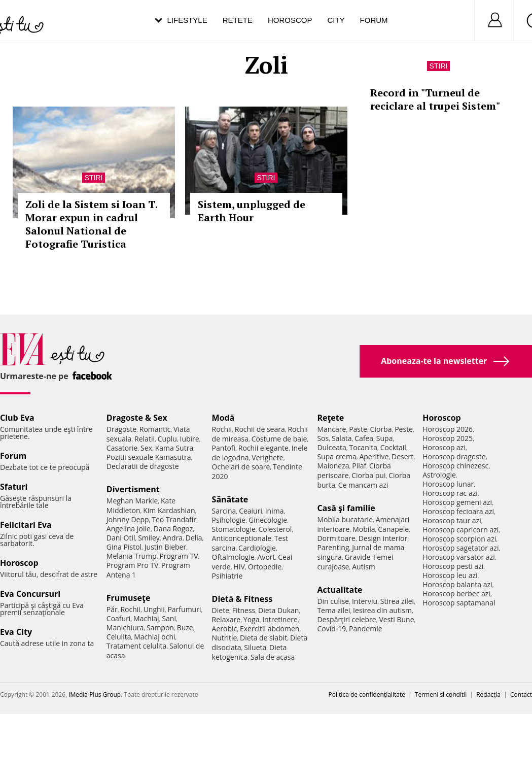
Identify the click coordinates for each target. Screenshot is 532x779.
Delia (194, 538)
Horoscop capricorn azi (460, 530)
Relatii (145, 439)
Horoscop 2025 (448, 438)
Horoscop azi (444, 447)
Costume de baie (279, 439)
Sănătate (230, 499)
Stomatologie (234, 529)
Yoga (252, 619)
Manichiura (125, 628)
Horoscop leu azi (450, 575)
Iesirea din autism (382, 610)
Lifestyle (187, 20)
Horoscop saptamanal (459, 603)
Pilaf (359, 466)
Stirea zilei (397, 601)
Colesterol (275, 529)
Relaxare (226, 619)
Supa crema (336, 456)
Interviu (365, 601)
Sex (146, 448)
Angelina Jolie (129, 529)
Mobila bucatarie (345, 519)
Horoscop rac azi (450, 493)
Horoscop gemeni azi (457, 502)
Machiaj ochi (154, 637)
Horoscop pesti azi (453, 566)
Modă (223, 418)
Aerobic (225, 629)
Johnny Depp (128, 519)
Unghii (154, 609)
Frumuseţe (129, 598)
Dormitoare (336, 538)
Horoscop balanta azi (457, 584)
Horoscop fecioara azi (458, 511)
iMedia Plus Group (95, 695)
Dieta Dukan (278, 610)
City (336, 20)
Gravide (358, 557)
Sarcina (224, 511)
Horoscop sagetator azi (460, 548)
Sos (323, 438)
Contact (521, 695)
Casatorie (122, 448)
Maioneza (333, 466)
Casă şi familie (346, 508)
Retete (238, 20)
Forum (374, 20)
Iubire (189, 439)
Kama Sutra (174, 448)
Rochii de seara (260, 429)
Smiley (149, 538)
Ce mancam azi (363, 485)
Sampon (160, 628)
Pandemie (366, 629)
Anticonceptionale (242, 538)
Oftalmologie (233, 557)
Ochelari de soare (241, 467)
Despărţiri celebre (346, 619)
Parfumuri (184, 609)
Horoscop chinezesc (455, 466)
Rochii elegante (263, 448)
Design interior (383, 538)
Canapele (393, 529)
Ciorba (381, 429)
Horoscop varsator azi (458, 557)
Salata (342, 438)
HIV (239, 567)
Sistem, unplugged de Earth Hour (252, 211)
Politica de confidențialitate (367, 695)
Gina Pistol (124, 547)
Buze (185, 628)
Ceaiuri (251, 511)
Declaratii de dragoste (143, 466)
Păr (112, 609)
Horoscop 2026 (448, 429)
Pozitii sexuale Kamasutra (149, 457)
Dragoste (121, 429)
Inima (275, 511)
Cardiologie (257, 548)
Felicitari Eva (26, 525)
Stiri (94, 178)
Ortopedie (265, 567)
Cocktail (393, 447)
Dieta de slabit (263, 638)
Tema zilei (333, 610)
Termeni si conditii (441, 695)
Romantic (155, 429)
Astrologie (439, 475)
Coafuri (119, 618)
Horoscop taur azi (452, 520)
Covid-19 (331, 629)
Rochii (130, 609)
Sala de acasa (273, 657)
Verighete (267, 458)
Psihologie (229, 520)
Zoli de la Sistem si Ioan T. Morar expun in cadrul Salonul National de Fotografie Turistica (91, 224)
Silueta (255, 647)
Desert (402, 456)
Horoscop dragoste (454, 456)
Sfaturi (14, 487)
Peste (404, 429)
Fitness (244, 610)
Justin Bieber (165, 547)
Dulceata (331, 447)
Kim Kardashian (169, 510)
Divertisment (133, 489)
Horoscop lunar (448, 484)
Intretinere (280, 619)
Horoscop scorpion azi (459, 539)
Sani (169, 618)
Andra (173, 538)
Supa (385, 438)
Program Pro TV (133, 565)
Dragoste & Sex (137, 418)
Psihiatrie (227, 576)
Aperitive (374, 456)
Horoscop (290, 20)
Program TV (179, 556)
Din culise (333, 601)
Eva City (16, 632)
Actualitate (340, 590)
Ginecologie (268, 520)
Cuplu (167, 439)
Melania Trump (132, 556)
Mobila (364, 529)
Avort (267, 557)
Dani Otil (121, 538)
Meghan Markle (132, 501)
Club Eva (17, 418)
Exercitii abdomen (270, 629)
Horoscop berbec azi (456, 594)
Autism (364, 567)
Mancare (331, 429)
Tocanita (364, 447)
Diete (221, 610)
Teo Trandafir (174, 519)
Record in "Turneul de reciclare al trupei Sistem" (435, 99)
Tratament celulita (137, 646)
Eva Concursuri (30, 594)
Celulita (119, 637)
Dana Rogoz (173, 529)
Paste (358, 429)
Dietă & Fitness (242, 599)
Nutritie (225, 638)
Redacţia (488, 695)
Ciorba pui (368, 475)
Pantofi (224, 448)
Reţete (330, 418)
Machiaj (146, 618)
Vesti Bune (396, 619)
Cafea (364, 438)
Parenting (333, 547)
